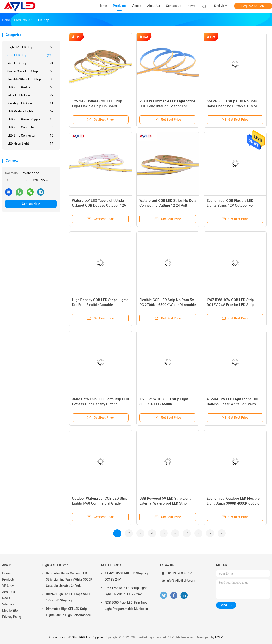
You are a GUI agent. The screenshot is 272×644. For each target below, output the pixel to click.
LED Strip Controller (31, 127)
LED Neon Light (31, 143)
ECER (219, 637)
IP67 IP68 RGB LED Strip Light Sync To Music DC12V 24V (126, 591)
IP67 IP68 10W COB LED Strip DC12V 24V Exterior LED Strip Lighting (230, 305)
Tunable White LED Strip (31, 79)
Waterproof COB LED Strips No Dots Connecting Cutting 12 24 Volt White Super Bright (168, 205)
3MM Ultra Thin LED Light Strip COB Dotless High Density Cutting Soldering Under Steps (101, 404)
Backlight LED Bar (31, 103)
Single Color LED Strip (31, 71)
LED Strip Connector (31, 135)
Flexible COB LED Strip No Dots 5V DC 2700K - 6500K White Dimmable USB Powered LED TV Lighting (168, 305)
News (6, 598)
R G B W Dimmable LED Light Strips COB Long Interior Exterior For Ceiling (167, 106)
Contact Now (31, 204)
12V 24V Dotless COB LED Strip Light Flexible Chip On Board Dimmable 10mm (97, 106)
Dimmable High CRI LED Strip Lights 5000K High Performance (68, 612)
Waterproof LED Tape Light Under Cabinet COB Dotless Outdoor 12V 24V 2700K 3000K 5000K (99, 205)
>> (222, 533)
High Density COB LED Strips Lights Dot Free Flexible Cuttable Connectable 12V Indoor (100, 305)
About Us (9, 592)
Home (6, 573)
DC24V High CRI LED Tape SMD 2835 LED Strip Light (68, 597)
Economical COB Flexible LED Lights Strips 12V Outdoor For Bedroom (230, 205)
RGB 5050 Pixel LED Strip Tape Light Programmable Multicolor (127, 606)
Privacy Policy (12, 617)
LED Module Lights (31, 111)
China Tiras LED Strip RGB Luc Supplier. (77, 637)
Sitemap (8, 604)
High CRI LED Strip (31, 47)
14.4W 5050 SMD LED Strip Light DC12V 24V (128, 576)
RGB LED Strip (31, 63)
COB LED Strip (31, 55)
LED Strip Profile (31, 87)
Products (8, 579)
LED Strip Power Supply (31, 119)
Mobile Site (10, 611)
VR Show (8, 586)
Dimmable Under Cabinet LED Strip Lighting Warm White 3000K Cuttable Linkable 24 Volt (69, 579)
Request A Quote (253, 6)
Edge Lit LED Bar (31, 95)
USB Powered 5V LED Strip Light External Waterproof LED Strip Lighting (165, 503)
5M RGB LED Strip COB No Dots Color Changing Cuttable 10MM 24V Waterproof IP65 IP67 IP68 (232, 106)
